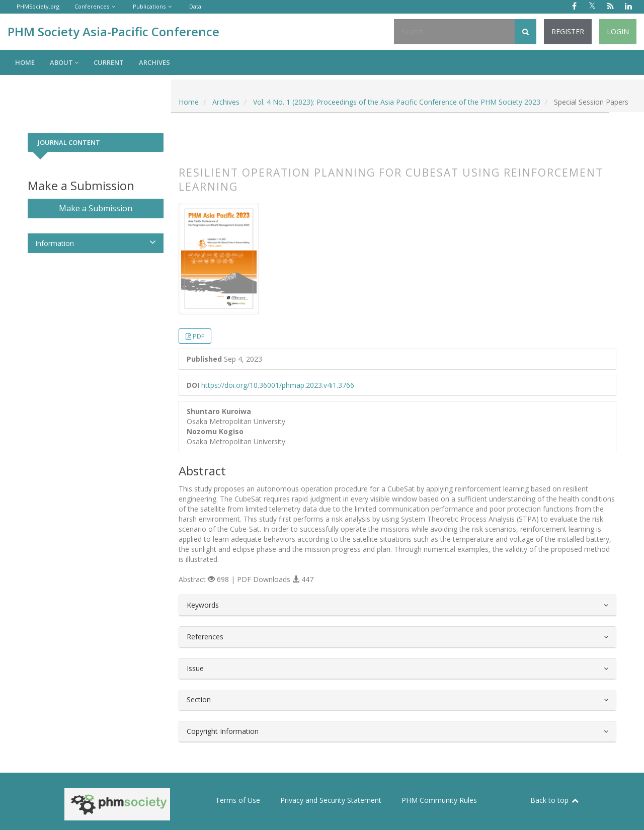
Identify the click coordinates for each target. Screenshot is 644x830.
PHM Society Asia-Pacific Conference (113, 31)
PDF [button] (198, 336)
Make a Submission (96, 208)
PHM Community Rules (439, 800)
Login (618, 31)
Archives (154, 62)
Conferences (92, 6)
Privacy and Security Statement (331, 800)
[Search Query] (454, 32)
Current (109, 62)
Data (195, 6)
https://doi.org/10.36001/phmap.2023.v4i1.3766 (278, 385)
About (64, 62)
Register (568, 31)
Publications (149, 6)
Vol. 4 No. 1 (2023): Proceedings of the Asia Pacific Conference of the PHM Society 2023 (397, 102)
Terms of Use (238, 800)
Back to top (555, 800)
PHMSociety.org (38, 6)
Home (25, 62)
